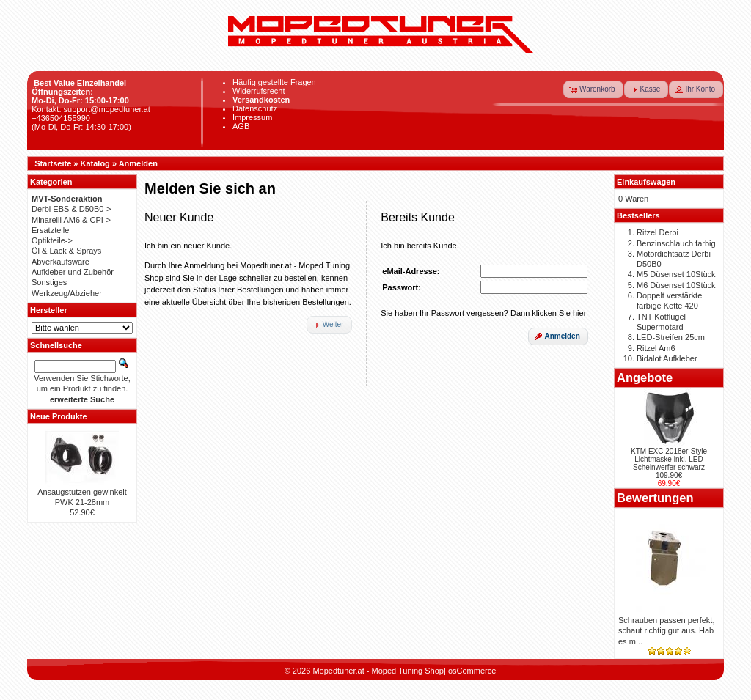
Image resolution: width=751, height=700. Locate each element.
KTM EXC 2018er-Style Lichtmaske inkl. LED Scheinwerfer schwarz (669, 459)
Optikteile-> (52, 240)
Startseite (53, 163)
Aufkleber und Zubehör (73, 272)
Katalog (95, 163)
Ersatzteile (50, 230)
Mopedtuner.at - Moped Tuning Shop (378, 671)
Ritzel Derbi (657, 232)
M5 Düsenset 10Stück (676, 274)
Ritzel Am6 (656, 348)
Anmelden (138, 163)
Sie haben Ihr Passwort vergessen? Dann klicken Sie (483, 313)
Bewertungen (655, 498)
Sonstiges (49, 282)
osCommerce (472, 671)
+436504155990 (61, 118)
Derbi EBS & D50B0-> (72, 209)
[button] (593, 89)
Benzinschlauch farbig (676, 243)
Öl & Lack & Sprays (66, 251)
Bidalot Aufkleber (667, 358)
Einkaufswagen (646, 182)
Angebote (645, 377)
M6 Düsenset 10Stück (676, 285)
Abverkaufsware (61, 262)
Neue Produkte (59, 416)
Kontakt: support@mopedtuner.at (91, 109)
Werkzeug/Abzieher (67, 293)
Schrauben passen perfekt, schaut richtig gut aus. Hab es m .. (666, 631)
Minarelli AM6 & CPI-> (71, 220)
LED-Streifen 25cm (671, 337)
